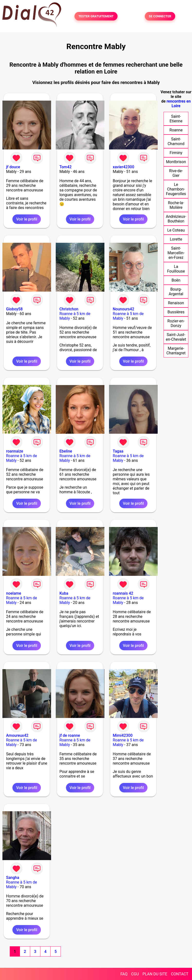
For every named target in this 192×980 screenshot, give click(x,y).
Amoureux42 (17, 735)
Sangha (13, 878)
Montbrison (176, 162)
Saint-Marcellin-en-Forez (176, 253)
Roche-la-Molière (176, 205)
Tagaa (118, 451)
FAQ (124, 974)
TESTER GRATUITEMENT (96, 16)
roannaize (15, 451)
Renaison (176, 303)
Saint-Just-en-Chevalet (176, 337)
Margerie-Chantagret (176, 351)
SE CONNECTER (160, 16)
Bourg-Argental (176, 292)
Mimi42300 (123, 735)
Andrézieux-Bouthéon (176, 219)
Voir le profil (27, 219)
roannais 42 (123, 593)
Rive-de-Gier (176, 173)
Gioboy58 (14, 309)
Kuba (64, 593)
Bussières (176, 312)
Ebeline (66, 451)
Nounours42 (123, 309)
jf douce (13, 167)
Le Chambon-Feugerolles (176, 189)
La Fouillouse (176, 269)
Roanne (176, 130)
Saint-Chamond (176, 141)
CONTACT (180, 974)
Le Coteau (176, 230)
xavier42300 (123, 167)
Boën (176, 280)
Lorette (176, 239)
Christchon (69, 309)
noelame (14, 593)
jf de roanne (70, 735)
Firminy (176, 153)
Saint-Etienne (176, 119)
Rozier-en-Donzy (176, 323)
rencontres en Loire (178, 104)
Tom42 (65, 167)
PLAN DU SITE (155, 974)
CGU (135, 974)
